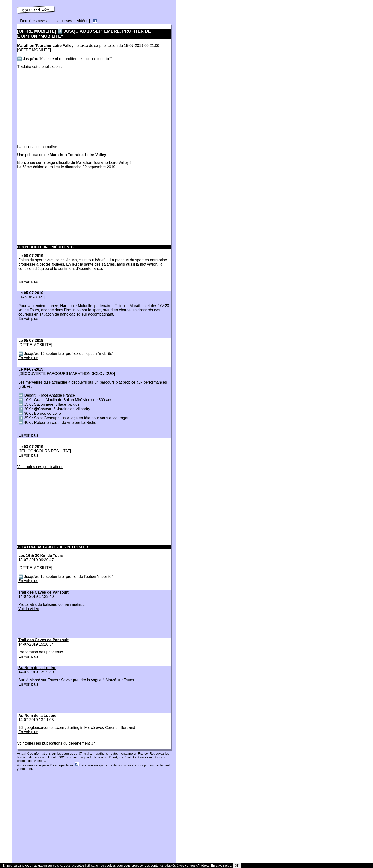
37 (93, 743)
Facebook (84, 765)
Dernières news (33, 21)
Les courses (62, 21)
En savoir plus (221, 865)
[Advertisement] (57, 106)
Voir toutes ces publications (40, 467)
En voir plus (28, 281)
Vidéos (82, 21)
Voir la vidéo (29, 609)
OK (237, 865)
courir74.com (36, 10)
